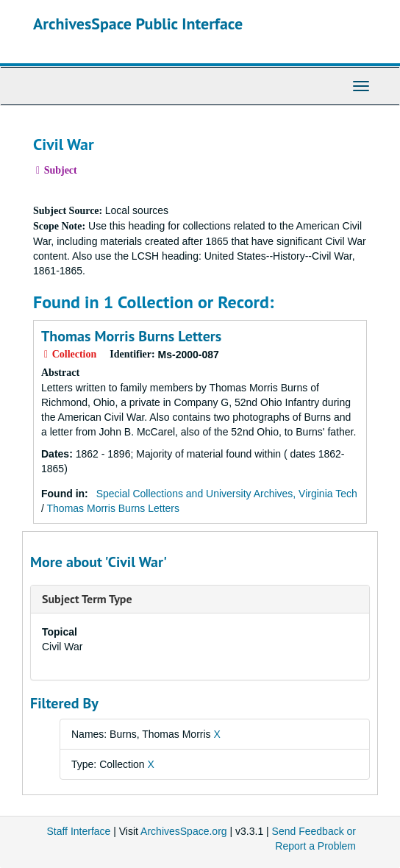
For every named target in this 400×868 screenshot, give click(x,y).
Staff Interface (78, 831)
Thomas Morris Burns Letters (131, 336)
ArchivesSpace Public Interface (138, 24)
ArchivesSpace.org (184, 831)
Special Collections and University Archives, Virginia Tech (227, 494)
